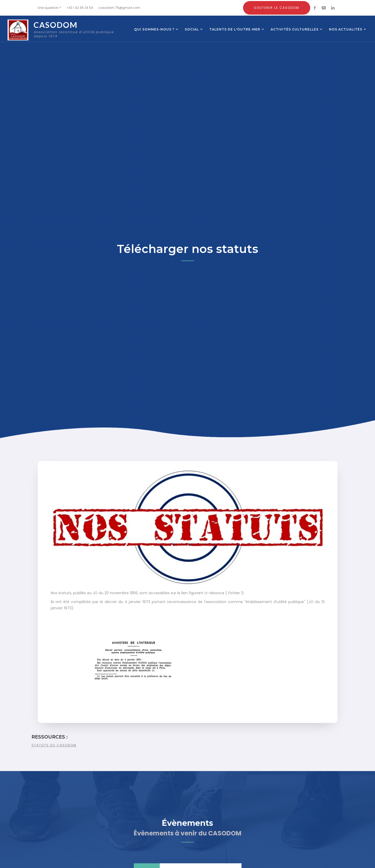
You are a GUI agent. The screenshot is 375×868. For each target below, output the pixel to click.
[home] (65, 30)
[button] (154, 30)
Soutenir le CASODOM (277, 8)
